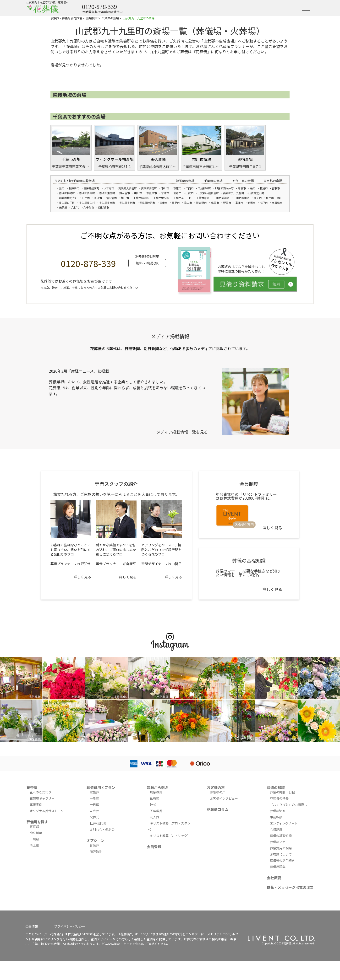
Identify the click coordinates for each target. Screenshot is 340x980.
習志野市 (201, 203)
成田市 (215, 203)
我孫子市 (74, 188)
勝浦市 (264, 188)
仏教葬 (155, 798)
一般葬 (94, 798)
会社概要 (274, 878)
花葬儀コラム (218, 809)
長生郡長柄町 (127, 203)
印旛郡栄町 (204, 188)
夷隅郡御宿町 (149, 188)
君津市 (165, 193)
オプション (96, 840)
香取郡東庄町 (107, 193)
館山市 (125, 198)
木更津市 (152, 193)
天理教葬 (156, 811)
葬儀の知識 (276, 787)
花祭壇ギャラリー (42, 798)
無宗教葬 (156, 792)
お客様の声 (216, 787)
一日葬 (94, 805)
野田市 (227, 203)
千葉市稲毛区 (141, 198)
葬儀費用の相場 (281, 848)
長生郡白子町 (67, 203)
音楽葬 (94, 845)
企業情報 (32, 926)
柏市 (253, 188)
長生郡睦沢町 (147, 203)
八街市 (75, 207)
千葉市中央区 (161, 198)
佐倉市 (177, 193)
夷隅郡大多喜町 (128, 188)
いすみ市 (109, 188)
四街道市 (104, 207)
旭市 (62, 188)
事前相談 (276, 817)
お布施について (281, 854)
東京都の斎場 (273, 181)
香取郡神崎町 (67, 193)
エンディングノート (284, 823)
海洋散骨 (96, 851)
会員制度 (276, 829)
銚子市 (258, 198)
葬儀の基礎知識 (281, 836)
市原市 (177, 188)
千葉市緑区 (203, 198)
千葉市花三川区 (183, 198)
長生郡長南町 (107, 203)
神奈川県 (36, 833)
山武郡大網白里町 (208, 193)
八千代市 (89, 207)
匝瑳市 (98, 198)
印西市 (189, 188)
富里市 (176, 203)
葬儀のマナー (279, 842)
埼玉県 (34, 845)
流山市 (188, 203)
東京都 (34, 827)
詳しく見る (82, 577)
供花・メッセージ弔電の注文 (290, 887)
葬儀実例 (36, 805)
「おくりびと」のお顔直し (289, 805)
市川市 (165, 188)
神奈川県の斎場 (243, 181)
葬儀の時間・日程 (282, 792)
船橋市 (251, 203)
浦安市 (242, 188)
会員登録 (154, 847)
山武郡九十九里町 (234, 193)
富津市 (239, 203)
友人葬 (155, 817)
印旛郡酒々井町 (224, 188)
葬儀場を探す (37, 822)
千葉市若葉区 (241, 198)
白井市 (86, 198)
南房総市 (277, 203)
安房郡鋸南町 (91, 188)
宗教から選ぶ (158, 787)
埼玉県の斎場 (185, 181)
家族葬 (94, 792)
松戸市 (264, 203)
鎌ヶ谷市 (125, 193)
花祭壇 (32, 787)
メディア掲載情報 (170, 336)
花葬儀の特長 (279, 798)
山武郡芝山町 (256, 193)
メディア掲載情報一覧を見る (182, 432)
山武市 (189, 193)
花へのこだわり (41, 792)
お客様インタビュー (224, 798)
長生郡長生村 (87, 203)
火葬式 (94, 817)
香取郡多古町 (87, 193)
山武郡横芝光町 (68, 198)
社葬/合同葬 (98, 823)
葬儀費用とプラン (101, 787)
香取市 (276, 188)
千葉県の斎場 (213, 181)
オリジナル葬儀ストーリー (48, 811)
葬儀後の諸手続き (282, 860)
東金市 (163, 203)
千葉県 (34, 839)
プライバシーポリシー (70, 926)
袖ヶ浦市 (111, 198)
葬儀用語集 (278, 867)
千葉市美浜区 (221, 198)
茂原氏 (63, 207)
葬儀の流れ (278, 811)
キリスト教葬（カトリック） (170, 836)
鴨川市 (138, 193)
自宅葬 (94, 811)
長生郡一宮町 (274, 198)
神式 (153, 805)
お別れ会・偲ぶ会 (102, 829)
